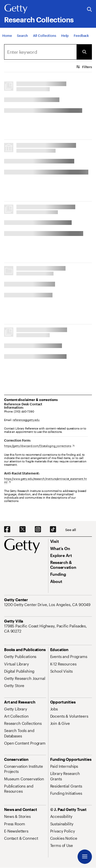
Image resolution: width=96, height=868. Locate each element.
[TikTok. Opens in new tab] (53, 529)
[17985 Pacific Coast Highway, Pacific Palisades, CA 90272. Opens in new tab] (48, 629)
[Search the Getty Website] (89, 10)
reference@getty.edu (26, 420)
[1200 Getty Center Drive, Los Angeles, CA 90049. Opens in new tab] (48, 605)
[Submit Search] (84, 52)
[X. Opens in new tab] (23, 529)
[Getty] (16, 9)
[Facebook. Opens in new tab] (7, 529)
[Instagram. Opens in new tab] (38, 529)
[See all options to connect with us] (71, 530)
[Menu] (85, 857)
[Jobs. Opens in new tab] (54, 709)
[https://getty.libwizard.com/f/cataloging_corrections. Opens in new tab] (39, 446)
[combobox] (40, 52)
